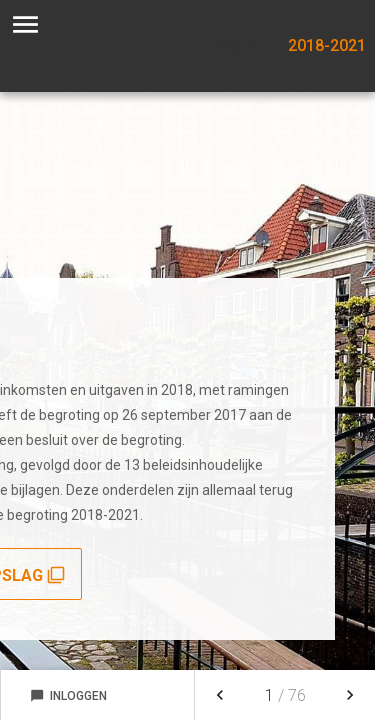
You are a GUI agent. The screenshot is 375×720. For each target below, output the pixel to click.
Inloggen (68, 696)
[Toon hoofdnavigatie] (25, 25)
